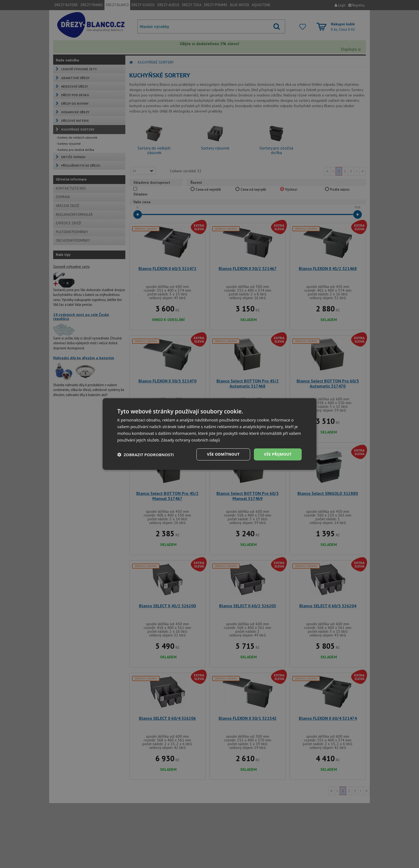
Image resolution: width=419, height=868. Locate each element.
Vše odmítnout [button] (223, 454)
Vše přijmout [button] (278, 454)
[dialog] (210, 434)
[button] (146, 455)
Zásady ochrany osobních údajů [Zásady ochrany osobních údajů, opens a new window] (191, 440)
